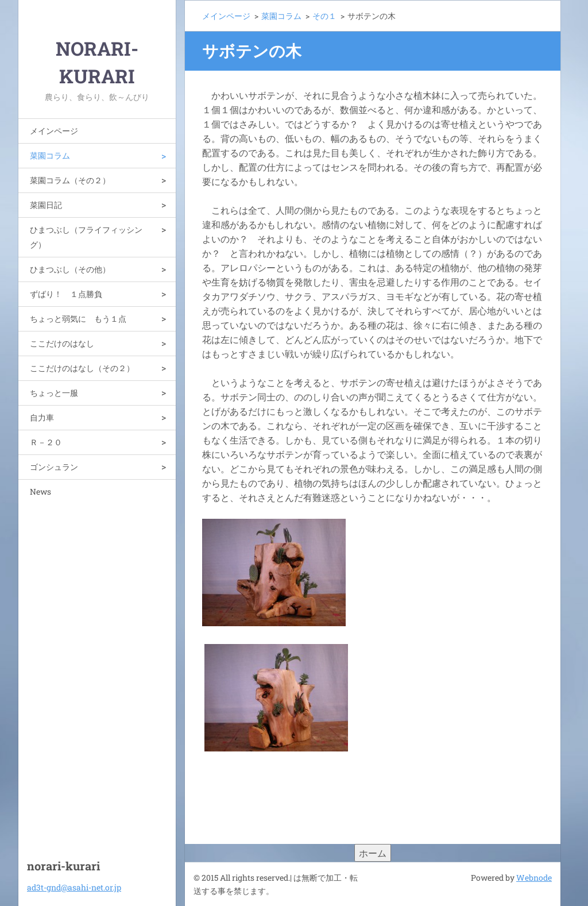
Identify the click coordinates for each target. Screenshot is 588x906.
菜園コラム (50, 155)
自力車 (42, 417)
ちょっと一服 (54, 393)
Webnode (534, 878)
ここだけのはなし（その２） (82, 368)
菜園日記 (46, 205)
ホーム (373, 853)
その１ (324, 16)
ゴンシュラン (54, 467)
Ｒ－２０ (46, 442)
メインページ (54, 131)
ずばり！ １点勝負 (66, 294)
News (40, 491)
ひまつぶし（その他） (70, 269)
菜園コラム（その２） (70, 180)
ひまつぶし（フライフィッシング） (86, 237)
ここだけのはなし (62, 343)
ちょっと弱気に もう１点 (78, 319)
